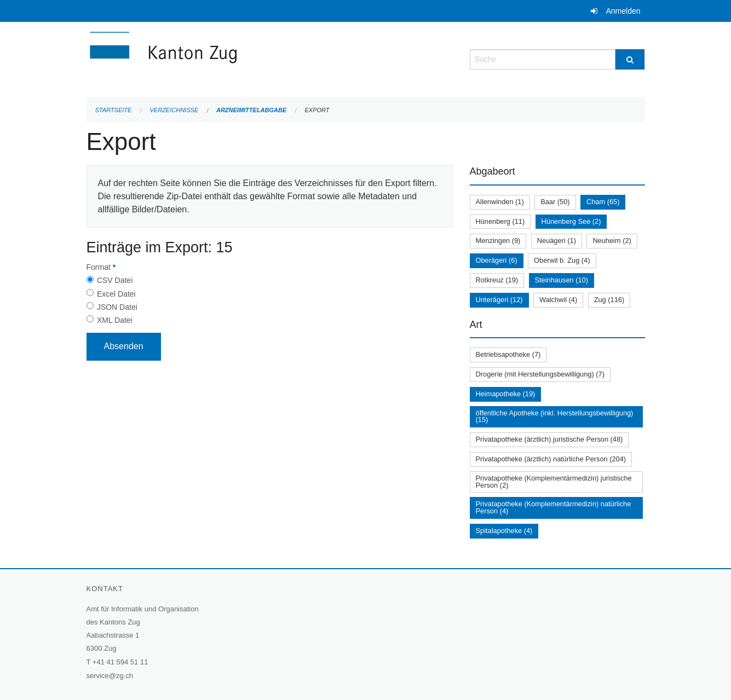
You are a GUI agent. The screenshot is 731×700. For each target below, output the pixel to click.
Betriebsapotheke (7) (508, 354)
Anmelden (623, 11)
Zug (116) (609, 300)
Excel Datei (116, 294)
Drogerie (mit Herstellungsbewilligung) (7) (540, 374)
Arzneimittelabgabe (251, 110)
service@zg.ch (110, 676)
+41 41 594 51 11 (120, 662)
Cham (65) (603, 202)
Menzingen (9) (498, 241)
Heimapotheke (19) (506, 394)
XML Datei (115, 320)
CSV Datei (115, 280)
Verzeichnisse (174, 110)
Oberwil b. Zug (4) (562, 260)
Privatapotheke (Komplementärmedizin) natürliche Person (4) (554, 507)
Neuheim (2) (612, 241)
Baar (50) (555, 202)
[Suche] (630, 59)
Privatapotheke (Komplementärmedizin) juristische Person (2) (554, 482)
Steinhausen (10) (562, 280)
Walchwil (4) (558, 300)
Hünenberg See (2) (571, 221)
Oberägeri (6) (497, 260)
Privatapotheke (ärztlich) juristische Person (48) (549, 439)
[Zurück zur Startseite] (229, 58)
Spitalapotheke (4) (504, 531)
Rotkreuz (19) (497, 280)
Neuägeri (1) (557, 241)
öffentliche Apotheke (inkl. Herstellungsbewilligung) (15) (555, 416)
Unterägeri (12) (499, 300)
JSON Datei (117, 307)
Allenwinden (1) (500, 202)
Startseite (114, 110)
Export (317, 110)
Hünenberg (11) (500, 221)
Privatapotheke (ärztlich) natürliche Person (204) (551, 459)
